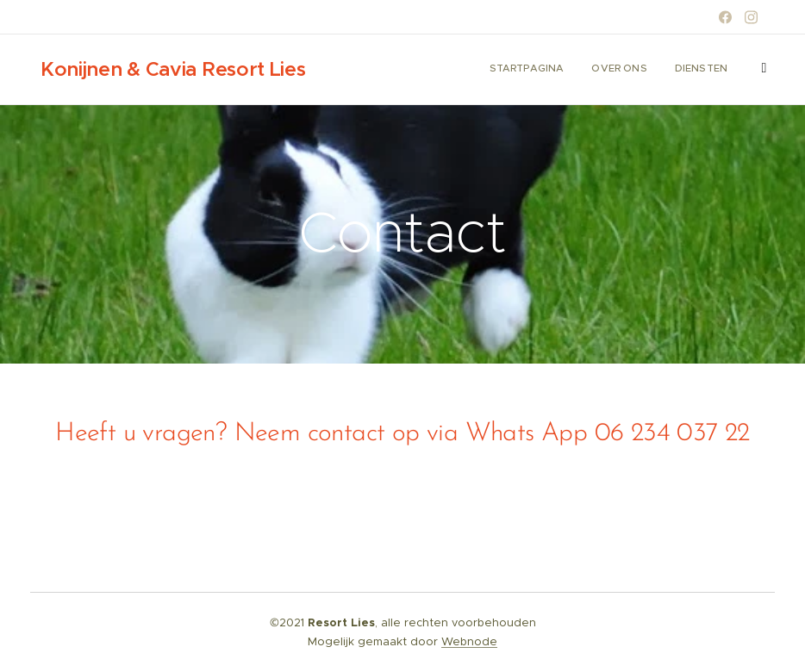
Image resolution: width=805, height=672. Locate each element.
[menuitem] (669, 70)
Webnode (469, 641)
